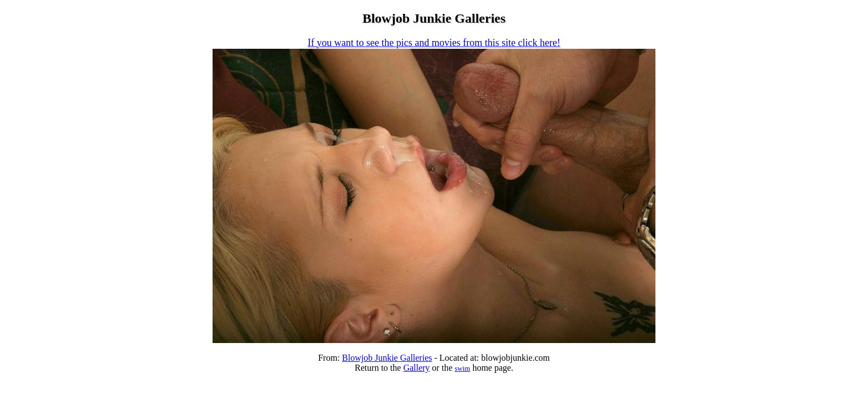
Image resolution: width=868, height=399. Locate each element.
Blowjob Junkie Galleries (387, 358)
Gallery (416, 368)
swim (462, 368)
